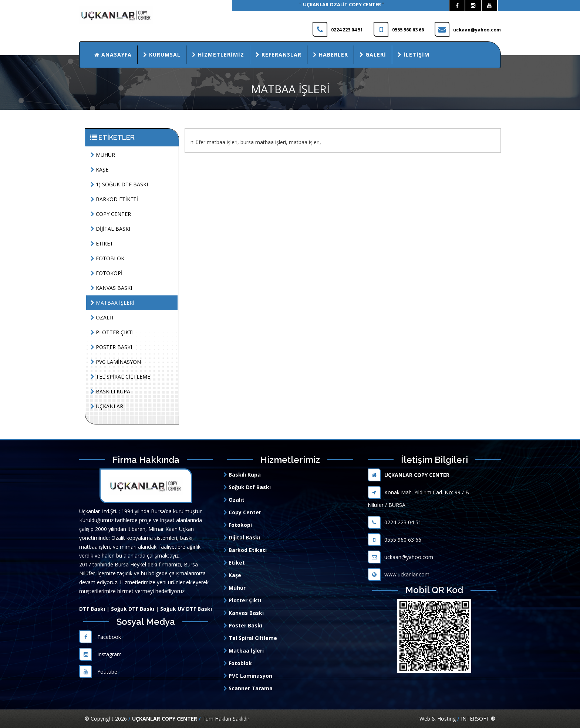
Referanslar (279, 55)
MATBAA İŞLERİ (112, 303)
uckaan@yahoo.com (400, 557)
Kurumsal (162, 55)
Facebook (100, 637)
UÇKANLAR (107, 406)
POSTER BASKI (111, 347)
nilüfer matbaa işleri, (215, 142)
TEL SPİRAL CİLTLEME (120, 377)
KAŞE (100, 170)
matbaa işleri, (305, 142)
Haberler (331, 55)
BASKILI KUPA (110, 391)
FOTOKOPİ (107, 273)
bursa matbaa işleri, (264, 142)
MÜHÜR (103, 155)
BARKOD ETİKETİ (114, 199)
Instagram (100, 654)
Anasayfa (113, 55)
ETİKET (102, 243)
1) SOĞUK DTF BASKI (119, 184)
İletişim (414, 55)
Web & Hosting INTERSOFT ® (457, 719)
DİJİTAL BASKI (110, 229)
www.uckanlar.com (399, 574)
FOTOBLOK (107, 258)
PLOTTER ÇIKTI (112, 332)
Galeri (373, 55)
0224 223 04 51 (394, 522)
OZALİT (102, 317)
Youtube (98, 672)
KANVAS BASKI (111, 288)
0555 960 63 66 (394, 540)
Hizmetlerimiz (218, 55)
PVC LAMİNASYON (116, 362)
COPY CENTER (111, 214)
